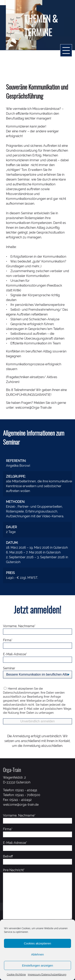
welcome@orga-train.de (21, 805)
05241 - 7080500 (28, 795)
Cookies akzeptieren (38, 943)
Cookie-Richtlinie (16, 975)
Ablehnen (37, 954)
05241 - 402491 (26, 790)
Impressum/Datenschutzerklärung (47, 975)
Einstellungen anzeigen (37, 965)
